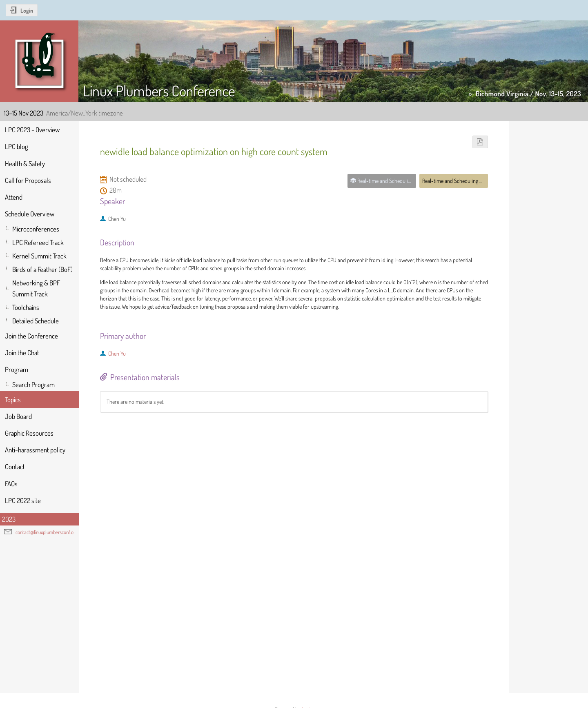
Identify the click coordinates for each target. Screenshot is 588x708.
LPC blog (17, 146)
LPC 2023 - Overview (32, 130)
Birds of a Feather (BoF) (42, 269)
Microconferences (36, 229)
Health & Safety (25, 164)
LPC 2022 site (23, 500)
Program (17, 369)
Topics (13, 400)
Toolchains (26, 307)
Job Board (18, 416)
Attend (14, 197)
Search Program (33, 384)
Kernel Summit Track (39, 256)
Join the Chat (22, 353)
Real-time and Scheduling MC (454, 181)
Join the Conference (31, 336)
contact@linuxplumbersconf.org (47, 532)
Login (27, 10)
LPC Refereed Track (38, 242)
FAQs (11, 484)
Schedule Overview (30, 214)
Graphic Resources (29, 433)
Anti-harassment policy (35, 450)
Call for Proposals (28, 180)
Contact (15, 466)
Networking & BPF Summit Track (36, 288)
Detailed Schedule (36, 321)
